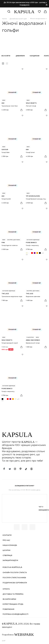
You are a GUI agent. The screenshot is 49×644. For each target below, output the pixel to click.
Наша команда (10, 545)
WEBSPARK (24, 635)
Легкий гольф (31, 106)
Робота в (12, 567)
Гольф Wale (5, 152)
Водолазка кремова (33, 296)
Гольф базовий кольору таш (36, 199)
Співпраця (7, 555)
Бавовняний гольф (33, 343)
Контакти (7, 535)
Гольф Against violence (10, 245)
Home (4, 19)
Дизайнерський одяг (18, 19)
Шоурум (6, 550)
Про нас (6, 540)
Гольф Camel (30, 152)
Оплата (6, 589)
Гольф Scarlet (6, 199)
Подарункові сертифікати (15, 583)
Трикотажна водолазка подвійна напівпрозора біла (20, 296)
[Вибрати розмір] (21, 110)
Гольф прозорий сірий (10, 343)
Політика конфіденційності (15, 614)
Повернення (8, 609)
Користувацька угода (13, 604)
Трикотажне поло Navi (10, 106)
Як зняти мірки (9, 599)
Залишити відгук (10, 560)
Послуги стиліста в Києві (14, 578)
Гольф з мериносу (32, 245)
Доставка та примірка (13, 594)
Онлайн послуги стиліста (15, 572)
